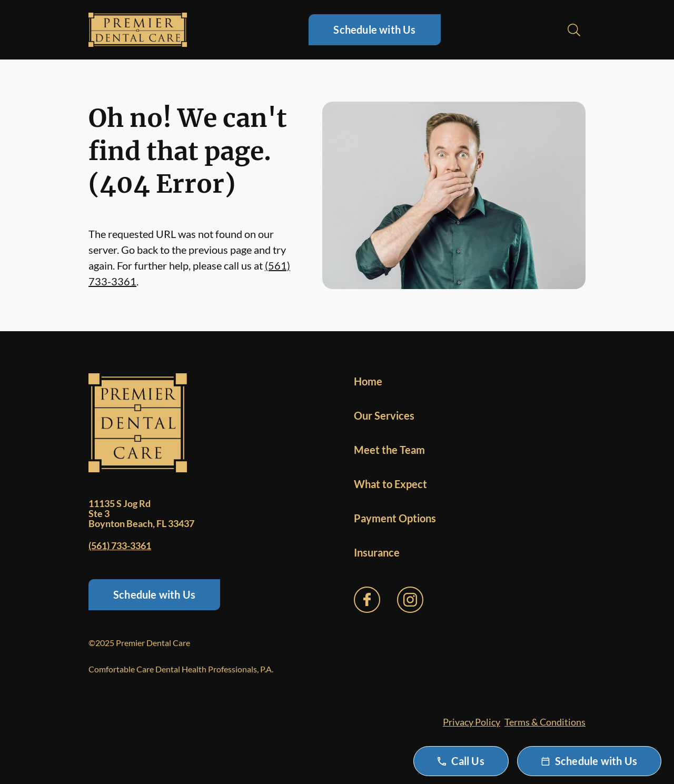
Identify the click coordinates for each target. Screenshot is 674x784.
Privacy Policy (472, 722)
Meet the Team (389, 450)
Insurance (377, 552)
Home (368, 381)
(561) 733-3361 (120, 545)
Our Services (384, 415)
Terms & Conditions (545, 722)
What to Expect (390, 484)
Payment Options (395, 518)
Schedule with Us (374, 29)
